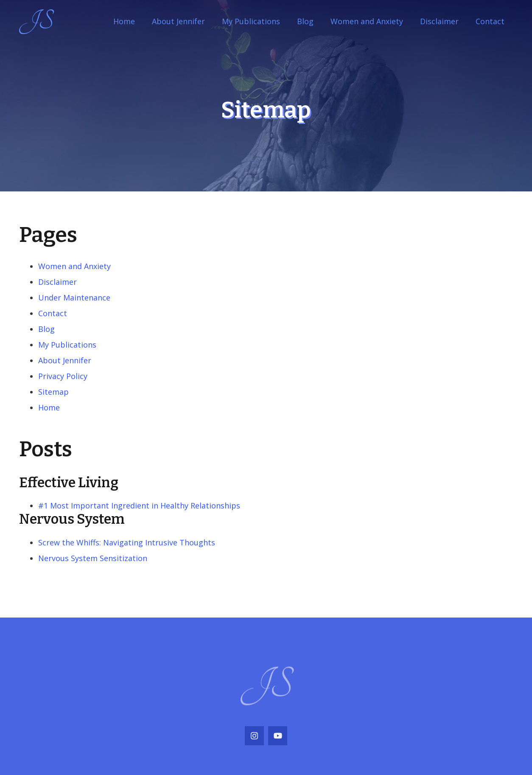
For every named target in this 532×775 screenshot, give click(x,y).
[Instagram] (254, 736)
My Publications (67, 345)
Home (49, 407)
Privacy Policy (63, 376)
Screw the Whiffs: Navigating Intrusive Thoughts (127, 542)
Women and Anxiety (74, 266)
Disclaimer (57, 282)
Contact (53, 313)
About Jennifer (65, 360)
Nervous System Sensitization (93, 558)
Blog (46, 329)
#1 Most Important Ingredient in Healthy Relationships (139, 505)
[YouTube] (278, 736)
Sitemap (53, 392)
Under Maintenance (74, 298)
